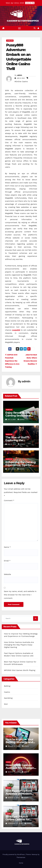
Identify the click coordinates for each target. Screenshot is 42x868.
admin (20, 75)
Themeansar (21, 857)
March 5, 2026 (14, 798)
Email (7, 561)
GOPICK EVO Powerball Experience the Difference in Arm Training (12, 361)
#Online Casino (21, 81)
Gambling (10, 41)
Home (21, 863)
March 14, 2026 (14, 746)
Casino (7, 692)
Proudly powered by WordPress (14, 854)
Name (7, 547)
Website (7, 574)
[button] (35, 28)
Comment (9, 500)
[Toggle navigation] (19, 28)
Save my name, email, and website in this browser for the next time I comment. (20, 595)
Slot (6, 704)
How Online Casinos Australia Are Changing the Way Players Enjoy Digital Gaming (19, 645)
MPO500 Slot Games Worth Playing (20, 670)
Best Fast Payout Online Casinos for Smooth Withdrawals (19, 819)
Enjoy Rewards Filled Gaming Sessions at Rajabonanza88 (19, 416)
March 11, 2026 (14, 772)
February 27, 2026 (15, 823)
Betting (7, 686)
